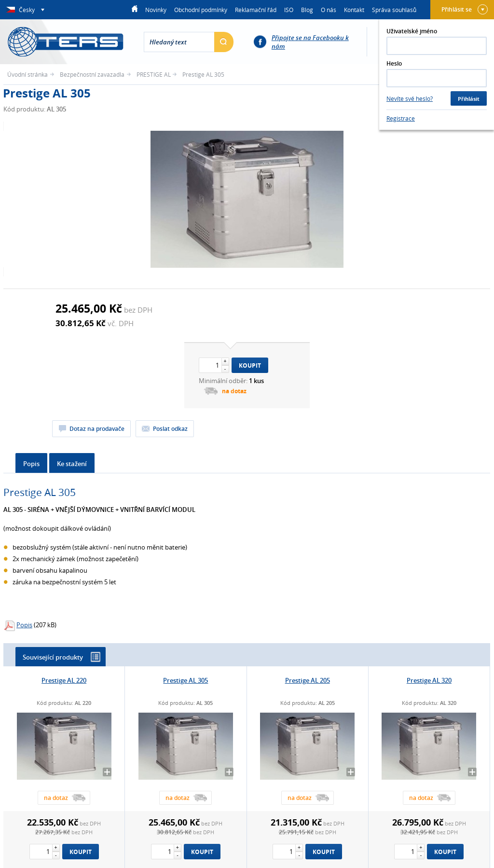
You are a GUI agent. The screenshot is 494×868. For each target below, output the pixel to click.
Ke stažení (72, 464)
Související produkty (62, 657)
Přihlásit (469, 99)
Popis (31, 464)
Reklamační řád (256, 10)
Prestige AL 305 (185, 680)
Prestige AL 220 (64, 680)
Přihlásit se (465, 9)
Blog (307, 10)
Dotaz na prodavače (97, 429)
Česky (27, 10)
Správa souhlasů (394, 10)
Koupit (250, 365)
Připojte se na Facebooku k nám (310, 42)
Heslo (394, 63)
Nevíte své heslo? (410, 98)
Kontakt (354, 10)
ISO (289, 10)
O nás (329, 10)
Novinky (156, 10)
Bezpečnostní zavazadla (92, 74)
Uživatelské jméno (412, 31)
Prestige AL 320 (429, 680)
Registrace (401, 118)
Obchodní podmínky (201, 10)
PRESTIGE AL (154, 74)
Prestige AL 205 (308, 680)
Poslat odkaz (170, 429)
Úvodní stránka (27, 74)
